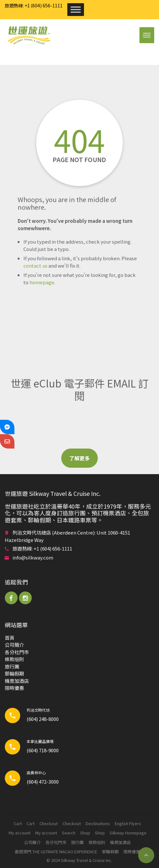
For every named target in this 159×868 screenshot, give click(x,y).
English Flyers (128, 823)
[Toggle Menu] (76, 9)
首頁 (10, 638)
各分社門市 (17, 652)
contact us (35, 266)
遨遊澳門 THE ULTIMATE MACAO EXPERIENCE (56, 852)
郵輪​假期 (14, 673)
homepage (42, 282)
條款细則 (14, 659)
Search (69, 833)
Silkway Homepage (128, 833)
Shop (85, 833)
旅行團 (12, 666)
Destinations (98, 823)
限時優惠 (14, 688)
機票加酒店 (17, 681)
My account (20, 833)
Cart (18, 823)
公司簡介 (14, 645)
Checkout (49, 823)
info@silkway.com (33, 557)
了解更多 (79, 458)
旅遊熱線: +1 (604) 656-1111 (34, 5)
